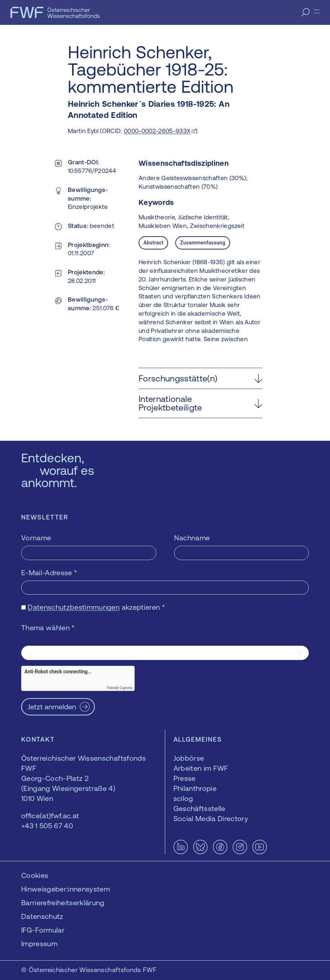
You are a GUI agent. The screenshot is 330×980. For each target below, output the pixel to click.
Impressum (39, 944)
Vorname (36, 538)
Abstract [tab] (153, 243)
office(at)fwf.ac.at (50, 816)
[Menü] (317, 12)
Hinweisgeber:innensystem (66, 889)
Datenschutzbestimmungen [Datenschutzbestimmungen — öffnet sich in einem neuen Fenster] (74, 607)
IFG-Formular (43, 930)
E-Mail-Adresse (49, 573)
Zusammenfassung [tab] (203, 243)
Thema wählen (48, 628)
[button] (200, 378)
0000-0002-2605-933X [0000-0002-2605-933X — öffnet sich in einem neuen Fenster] (157, 131)
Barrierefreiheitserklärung (63, 903)
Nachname (192, 538)
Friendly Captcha (120, 688)
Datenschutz (42, 916)
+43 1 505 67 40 (47, 826)
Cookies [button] (35, 875)
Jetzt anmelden (52, 707)
